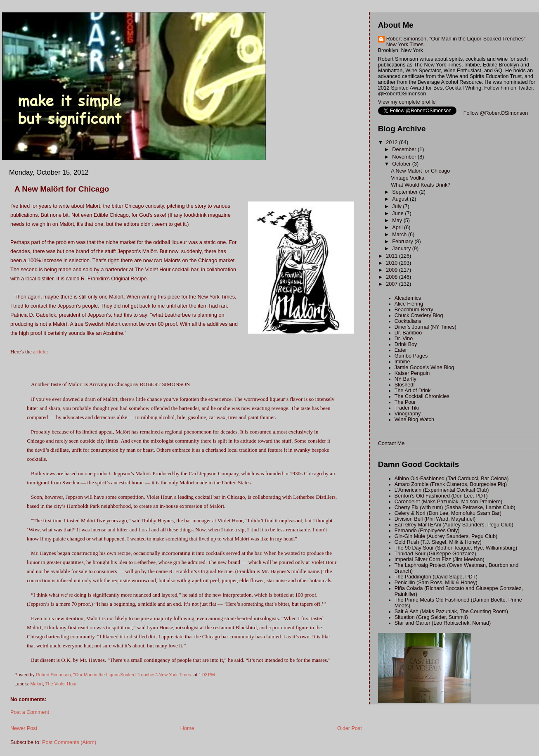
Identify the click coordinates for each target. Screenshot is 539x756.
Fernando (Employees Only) (427, 531)
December (405, 149)
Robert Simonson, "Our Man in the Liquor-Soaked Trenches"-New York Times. (457, 42)
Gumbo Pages (411, 356)
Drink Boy (406, 344)
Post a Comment (30, 712)
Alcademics (408, 298)
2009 (392, 270)
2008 (392, 277)
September (405, 192)
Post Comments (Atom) (69, 742)
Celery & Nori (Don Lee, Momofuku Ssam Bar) (448, 513)
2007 (392, 284)
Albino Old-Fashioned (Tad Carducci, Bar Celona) (452, 479)
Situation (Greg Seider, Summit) (431, 617)
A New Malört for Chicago (420, 171)
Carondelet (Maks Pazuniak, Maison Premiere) (448, 502)
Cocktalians (408, 321)
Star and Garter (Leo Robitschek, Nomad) (443, 623)
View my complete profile (407, 102)
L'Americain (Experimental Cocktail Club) (442, 490)
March (400, 235)
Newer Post (24, 728)
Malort (36, 684)
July (397, 206)
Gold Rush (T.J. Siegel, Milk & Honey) (438, 542)
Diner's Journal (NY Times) (426, 327)
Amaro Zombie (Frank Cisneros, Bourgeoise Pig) (451, 484)
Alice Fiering (409, 304)
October (402, 164)
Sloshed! (405, 385)
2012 (392, 142)
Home (187, 728)
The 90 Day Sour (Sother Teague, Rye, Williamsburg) (456, 548)
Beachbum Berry (414, 310)
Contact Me (391, 443)
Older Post (350, 728)
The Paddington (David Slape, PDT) (436, 577)
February (403, 242)
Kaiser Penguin (412, 373)
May (398, 220)
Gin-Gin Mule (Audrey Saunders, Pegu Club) (446, 536)
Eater (401, 350)
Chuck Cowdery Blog (419, 315)
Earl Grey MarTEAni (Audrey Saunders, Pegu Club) (454, 525)
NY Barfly (405, 379)
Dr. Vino (404, 339)
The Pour (405, 402)
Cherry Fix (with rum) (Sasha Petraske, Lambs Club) (455, 507)
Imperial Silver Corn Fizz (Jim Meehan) (440, 559)
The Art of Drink (413, 391)
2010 (392, 263)
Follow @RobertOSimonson (496, 113)
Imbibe (402, 362)
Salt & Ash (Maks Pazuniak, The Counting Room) (451, 611)
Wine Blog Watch (414, 419)
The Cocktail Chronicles (422, 396)
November (405, 157)
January (402, 249)
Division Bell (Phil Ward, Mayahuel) (435, 519)
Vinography (408, 414)
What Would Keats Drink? (421, 185)
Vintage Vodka (408, 178)
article (40, 352)
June (398, 213)
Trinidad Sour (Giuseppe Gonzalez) (435, 554)
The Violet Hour (61, 684)
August (401, 199)
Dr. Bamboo (408, 333)
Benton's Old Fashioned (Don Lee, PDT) (441, 496)
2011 (392, 256)
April (398, 228)
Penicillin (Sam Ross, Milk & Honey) (436, 583)
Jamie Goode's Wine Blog (424, 367)
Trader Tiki (407, 408)
